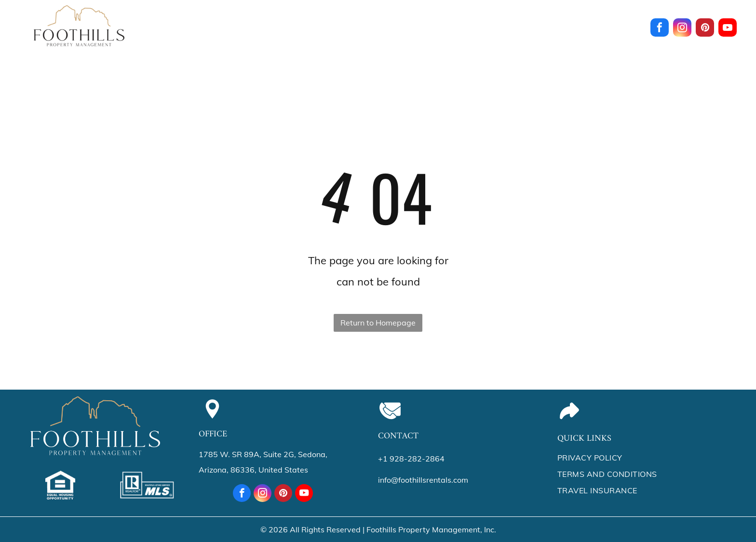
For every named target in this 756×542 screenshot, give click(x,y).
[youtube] (728, 29)
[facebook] (660, 29)
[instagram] (682, 29)
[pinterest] (705, 29)
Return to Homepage (378, 323)
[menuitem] (198, 23)
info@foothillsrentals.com (423, 480)
